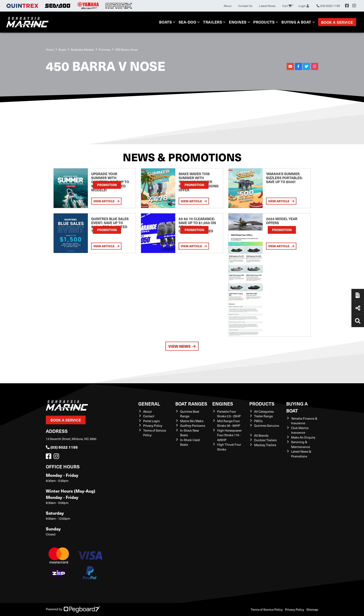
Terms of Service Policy (267, 609)
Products (264, 22)
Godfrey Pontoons (193, 426)
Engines (238, 22)
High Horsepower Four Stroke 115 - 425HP (229, 435)
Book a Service (337, 22)
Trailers (212, 22)
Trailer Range (263, 416)
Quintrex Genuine (267, 426)
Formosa (105, 50)
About (227, 6)
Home (50, 50)
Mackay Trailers (265, 445)
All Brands (261, 435)
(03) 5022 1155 (62, 447)
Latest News (267, 6)
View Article (106, 201)
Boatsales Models (82, 50)
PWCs (258, 421)
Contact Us (245, 6)
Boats (166, 22)
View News (182, 346)
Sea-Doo (187, 22)
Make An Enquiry (303, 437)
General (149, 404)
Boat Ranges (191, 404)
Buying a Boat (296, 22)
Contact (149, 416)
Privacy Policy (153, 426)
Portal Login (152, 421)
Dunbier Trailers (265, 440)
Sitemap (312, 609)
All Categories (264, 411)
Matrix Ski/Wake (192, 421)
